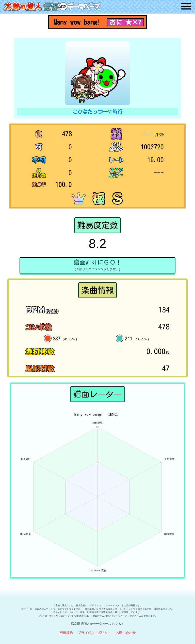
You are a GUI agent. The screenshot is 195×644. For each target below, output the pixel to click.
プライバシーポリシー (94, 633)
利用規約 (66, 633)
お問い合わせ (126, 633)
